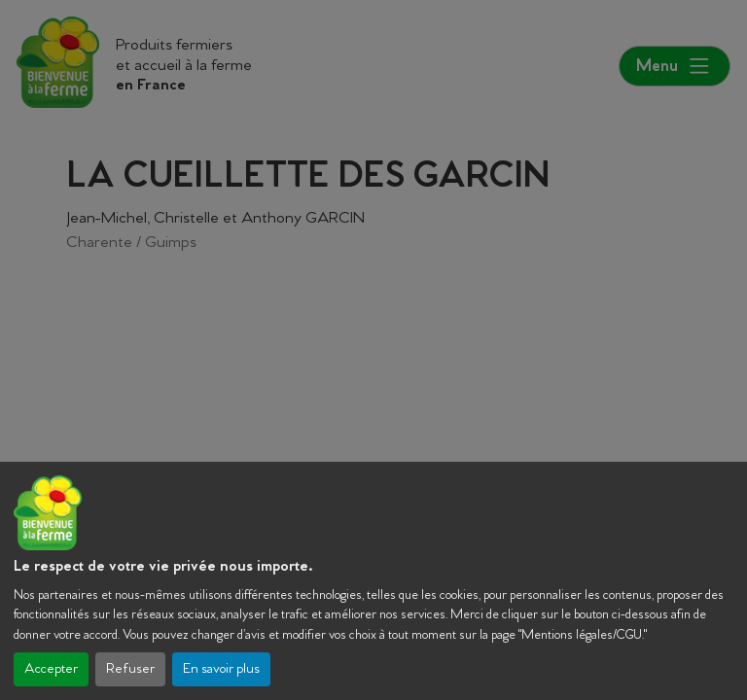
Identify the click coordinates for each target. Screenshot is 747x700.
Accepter (51, 669)
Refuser (130, 669)
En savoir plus (221, 669)
